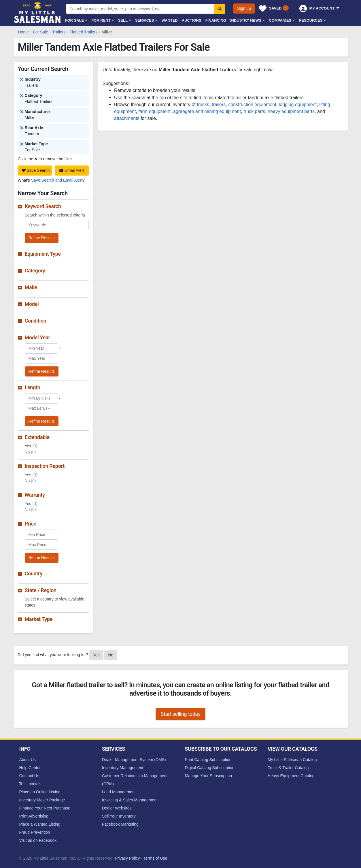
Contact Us (29, 776)
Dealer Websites (117, 808)
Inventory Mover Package (42, 800)
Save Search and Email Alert (57, 180)
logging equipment (298, 104)
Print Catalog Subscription (208, 760)
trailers (219, 104)
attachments (127, 118)
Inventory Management (123, 768)
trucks (203, 104)
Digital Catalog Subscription (210, 768)
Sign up (244, 8)
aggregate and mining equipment (207, 111)
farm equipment (154, 111)
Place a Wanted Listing (40, 824)
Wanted (169, 20)
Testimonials (30, 784)
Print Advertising (34, 816)
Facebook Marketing (120, 824)
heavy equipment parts (291, 111)
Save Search (36, 170)
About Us (28, 760)
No (111, 655)
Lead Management (119, 792)
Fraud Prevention (35, 832)
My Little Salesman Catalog (292, 760)
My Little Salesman (38, 12)
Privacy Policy (127, 858)
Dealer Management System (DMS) (134, 760)
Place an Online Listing (40, 792)
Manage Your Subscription (208, 776)
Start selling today (180, 714)
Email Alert (72, 170)
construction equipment (252, 104)
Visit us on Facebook (38, 840)
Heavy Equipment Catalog (291, 776)
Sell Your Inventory (119, 816)
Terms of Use (155, 858)
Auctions (192, 20)
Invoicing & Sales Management (130, 800)
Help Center (30, 768)
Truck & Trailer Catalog (288, 768)
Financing (216, 20)
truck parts (254, 111)
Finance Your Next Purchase (45, 808)
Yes (96, 655)
